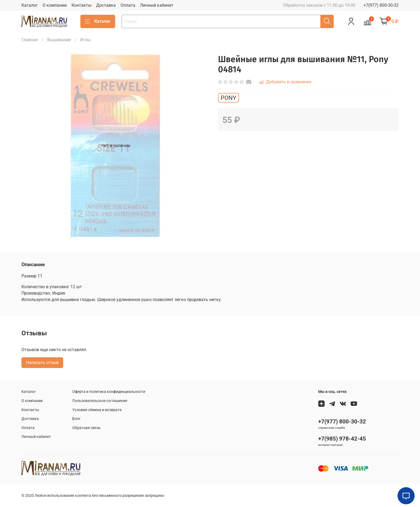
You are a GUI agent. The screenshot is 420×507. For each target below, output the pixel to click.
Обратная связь (87, 428)
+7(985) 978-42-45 (342, 439)
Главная (30, 40)
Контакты (81, 5)
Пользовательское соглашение (100, 401)
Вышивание (59, 40)
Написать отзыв (42, 363)
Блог (76, 419)
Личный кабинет (157, 5)
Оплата (128, 5)
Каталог (30, 5)
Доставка (106, 5)
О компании (55, 5)
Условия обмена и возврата (97, 410)
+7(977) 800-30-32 (381, 5)
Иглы (85, 40)
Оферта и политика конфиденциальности (109, 392)
